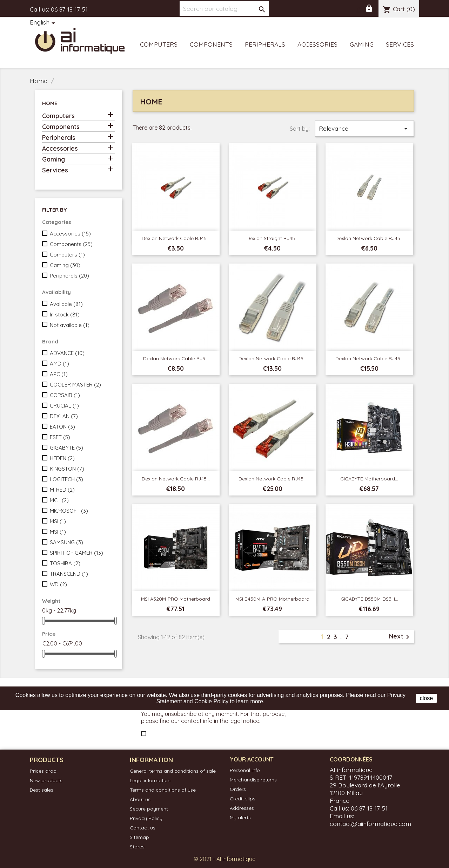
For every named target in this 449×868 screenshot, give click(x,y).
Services (400, 44)
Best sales (42, 790)
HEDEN (62, 458)
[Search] (224, 8)
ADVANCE (67, 353)
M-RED (62, 490)
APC (59, 374)
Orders (238, 789)
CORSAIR (65, 395)
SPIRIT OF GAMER (76, 553)
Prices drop (43, 771)
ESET (60, 437)
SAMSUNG (66, 542)
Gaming (362, 44)
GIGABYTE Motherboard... (369, 479)
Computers (159, 44)
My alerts (240, 818)
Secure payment (149, 809)
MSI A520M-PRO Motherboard (176, 599)
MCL (59, 500)
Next (400, 637)
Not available (70, 325)
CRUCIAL (64, 406)
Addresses (242, 808)
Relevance (364, 129)
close (426, 698)
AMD (59, 364)
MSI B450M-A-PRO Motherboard (272, 599)
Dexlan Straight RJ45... (272, 238)
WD (58, 584)
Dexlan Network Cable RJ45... (176, 238)
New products (46, 780)
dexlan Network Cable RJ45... (273, 358)
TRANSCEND (69, 574)
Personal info (245, 770)
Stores (137, 847)
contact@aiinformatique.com (370, 823)
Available (66, 304)
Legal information (150, 780)
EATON (62, 427)
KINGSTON (67, 469)
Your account (252, 759)
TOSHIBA (65, 563)
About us (140, 799)
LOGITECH (66, 479)
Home (50, 103)
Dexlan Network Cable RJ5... (176, 358)
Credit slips (243, 799)
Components (211, 44)
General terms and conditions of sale (173, 771)
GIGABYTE (66, 448)
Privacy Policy (146, 818)
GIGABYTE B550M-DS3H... (369, 599)
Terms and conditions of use (163, 790)
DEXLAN (64, 416)
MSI (58, 521)
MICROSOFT (69, 511)
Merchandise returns (253, 780)
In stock (65, 315)
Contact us (143, 828)
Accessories (317, 44)
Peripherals (265, 44)
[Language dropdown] (44, 23)
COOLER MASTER (75, 385)
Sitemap (139, 837)
